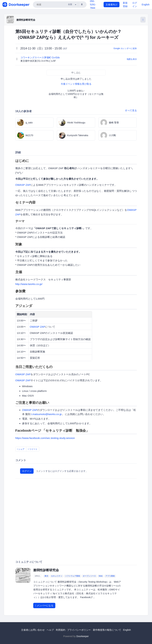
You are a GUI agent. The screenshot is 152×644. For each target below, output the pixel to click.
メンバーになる (44, 606)
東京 (46, 576)
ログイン (27, 471)
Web (101, 576)
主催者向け (112, 5)
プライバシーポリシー (79, 630)
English (146, 5)
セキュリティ (57, 576)
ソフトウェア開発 (73, 576)
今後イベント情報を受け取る (76, 84)
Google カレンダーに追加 (125, 48)
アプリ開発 (110, 576)
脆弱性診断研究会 (26, 20)
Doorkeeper (83, 636)
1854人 (38, 576)
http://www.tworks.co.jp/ (29, 284)
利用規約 (61, 630)
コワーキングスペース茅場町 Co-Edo (40, 57)
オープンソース (89, 576)
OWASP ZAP (23, 185)
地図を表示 (132, 59)
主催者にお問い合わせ (33, 630)
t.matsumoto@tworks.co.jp (46, 414)
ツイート (33, 449)
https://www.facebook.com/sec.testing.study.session (45, 438)
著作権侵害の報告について (107, 630)
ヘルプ (50, 630)
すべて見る (131, 110)
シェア (21, 449)
